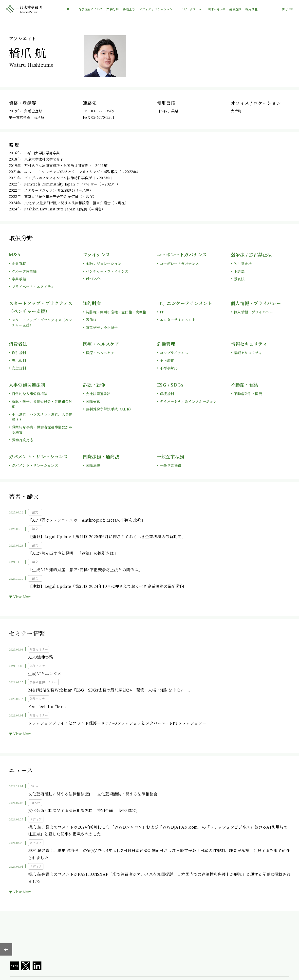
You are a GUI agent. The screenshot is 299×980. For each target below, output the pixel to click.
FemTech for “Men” (48, 706)
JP (283, 9)
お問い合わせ (216, 9)
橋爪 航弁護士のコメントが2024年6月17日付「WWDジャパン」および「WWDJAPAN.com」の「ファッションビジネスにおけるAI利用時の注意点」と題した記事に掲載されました (158, 831)
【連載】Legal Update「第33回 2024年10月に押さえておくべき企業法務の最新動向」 (108, 586)
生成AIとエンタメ (45, 674)
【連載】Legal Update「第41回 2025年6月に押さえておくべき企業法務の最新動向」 (107, 537)
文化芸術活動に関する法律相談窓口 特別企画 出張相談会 (83, 810)
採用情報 (252, 9)
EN (291, 9)
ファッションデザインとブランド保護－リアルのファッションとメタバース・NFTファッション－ (117, 723)
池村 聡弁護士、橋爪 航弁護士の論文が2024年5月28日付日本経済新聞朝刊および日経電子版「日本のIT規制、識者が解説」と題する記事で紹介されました (159, 854)
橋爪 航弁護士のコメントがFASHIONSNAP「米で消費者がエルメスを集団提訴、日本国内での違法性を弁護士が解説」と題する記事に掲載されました (159, 878)
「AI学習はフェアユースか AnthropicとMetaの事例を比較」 (87, 520)
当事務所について (90, 9)
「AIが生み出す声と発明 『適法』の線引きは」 (73, 553)
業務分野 (113, 9)
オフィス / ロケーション (156, 9)
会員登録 (235, 9)
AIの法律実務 (41, 657)
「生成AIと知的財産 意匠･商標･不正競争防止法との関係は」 (85, 570)
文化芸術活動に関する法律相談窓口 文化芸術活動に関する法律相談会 (93, 794)
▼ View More (20, 597)
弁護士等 (129, 9)
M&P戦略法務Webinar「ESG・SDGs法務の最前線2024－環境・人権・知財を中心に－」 (110, 690)
